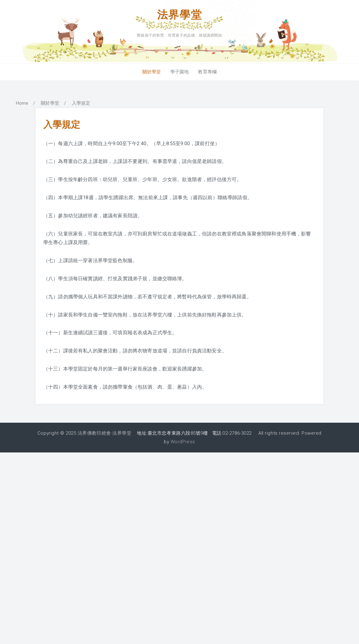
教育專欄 (208, 72)
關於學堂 (151, 72)
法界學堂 (180, 14)
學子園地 (180, 72)
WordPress (183, 442)
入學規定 (62, 124)
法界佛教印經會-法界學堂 (104, 433)
